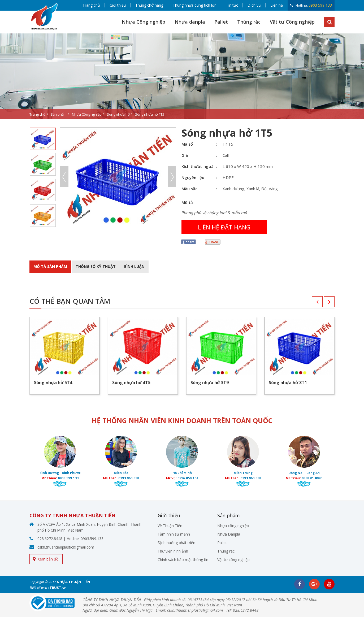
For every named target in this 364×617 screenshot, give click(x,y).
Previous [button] (64, 177)
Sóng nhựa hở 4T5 (131, 383)
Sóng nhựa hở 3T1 (288, 383)
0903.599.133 (68, 478)
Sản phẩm (59, 114)
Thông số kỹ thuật (96, 266)
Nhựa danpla (190, 22)
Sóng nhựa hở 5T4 (53, 383)
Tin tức (232, 5)
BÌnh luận (134, 266)
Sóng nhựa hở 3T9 (210, 383)
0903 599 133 (320, 5)
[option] (182, 76)
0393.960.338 (129, 478)
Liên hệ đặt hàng (224, 227)
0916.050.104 (188, 478)
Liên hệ (277, 5)
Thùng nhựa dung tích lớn (195, 5)
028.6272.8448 (50, 539)
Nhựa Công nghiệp (144, 22)
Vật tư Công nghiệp (292, 22)
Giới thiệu (118, 5)
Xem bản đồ (48, 559)
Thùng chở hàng (149, 5)
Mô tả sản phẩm (50, 266)
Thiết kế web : (39, 588)
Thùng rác (249, 22)
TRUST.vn (58, 588)
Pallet (221, 22)
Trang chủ (91, 5)
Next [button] (172, 177)
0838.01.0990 (312, 478)
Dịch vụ (254, 5)
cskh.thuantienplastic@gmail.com (66, 547)
